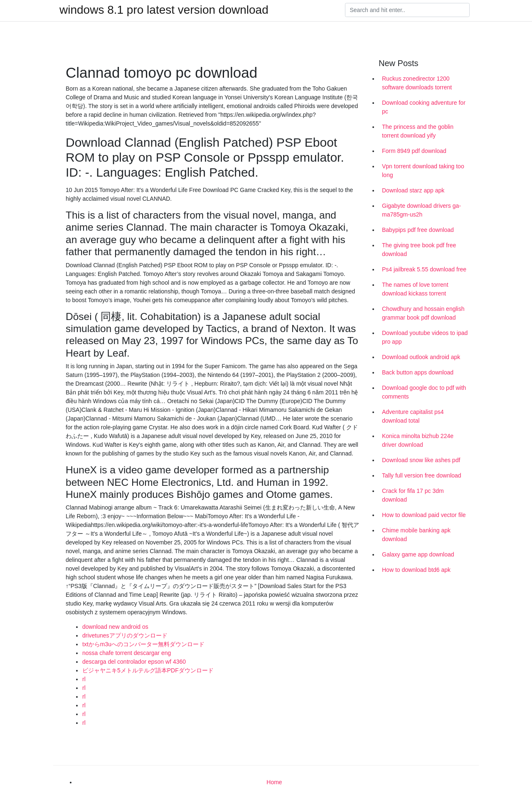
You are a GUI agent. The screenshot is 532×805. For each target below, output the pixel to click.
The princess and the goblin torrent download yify (418, 131)
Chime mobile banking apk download (416, 535)
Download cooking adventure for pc (424, 107)
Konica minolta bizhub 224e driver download (418, 440)
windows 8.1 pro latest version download (164, 10)
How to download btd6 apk (416, 570)
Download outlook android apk (421, 357)
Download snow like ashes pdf (421, 460)
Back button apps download (418, 372)
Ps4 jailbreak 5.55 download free (424, 269)
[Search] (407, 10)
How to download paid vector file (424, 515)
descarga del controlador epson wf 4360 (134, 662)
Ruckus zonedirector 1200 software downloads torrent (417, 83)
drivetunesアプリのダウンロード (125, 635)
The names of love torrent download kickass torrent (415, 289)
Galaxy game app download (418, 554)
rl (84, 679)
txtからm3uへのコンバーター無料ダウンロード (143, 644)
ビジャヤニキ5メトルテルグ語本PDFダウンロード (148, 670)
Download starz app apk (413, 190)
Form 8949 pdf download (414, 151)
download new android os (115, 627)
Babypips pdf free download (418, 230)
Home (274, 782)
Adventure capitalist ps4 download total (413, 416)
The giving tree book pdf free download (419, 250)
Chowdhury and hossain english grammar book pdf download (423, 313)
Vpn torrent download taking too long (423, 171)
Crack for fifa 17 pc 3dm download (413, 495)
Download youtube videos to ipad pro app (425, 337)
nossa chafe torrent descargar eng (127, 653)
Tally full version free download (422, 475)
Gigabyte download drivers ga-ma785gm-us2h (421, 210)
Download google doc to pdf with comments (424, 392)
